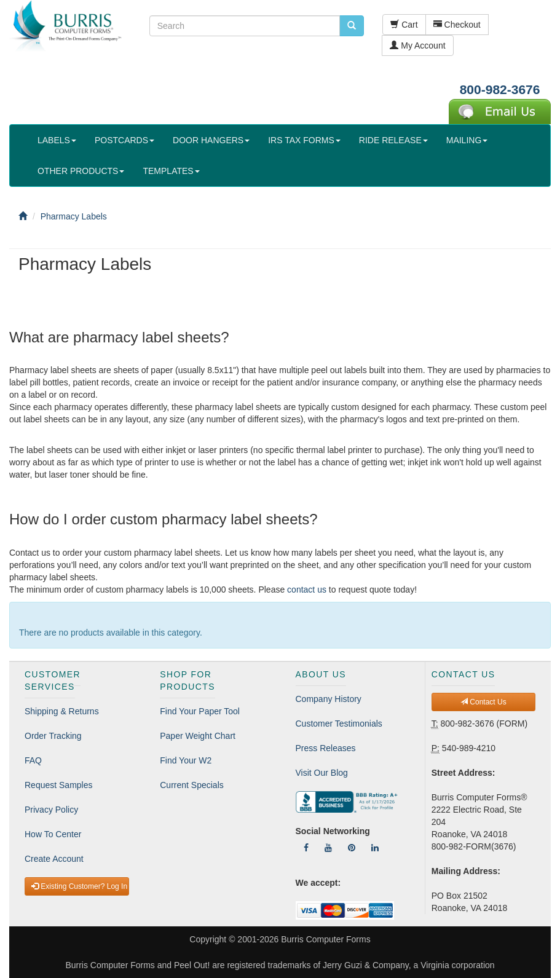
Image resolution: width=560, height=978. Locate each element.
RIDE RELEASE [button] (393, 140)
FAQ (33, 760)
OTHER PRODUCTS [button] (81, 171)
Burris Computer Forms (325, 939)
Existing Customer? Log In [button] (79, 886)
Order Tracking (53, 736)
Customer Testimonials (339, 724)
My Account (417, 45)
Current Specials (192, 785)
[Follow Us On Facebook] (306, 848)
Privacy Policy (51, 810)
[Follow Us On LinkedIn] (375, 848)
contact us (307, 590)
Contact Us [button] (483, 702)
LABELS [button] (57, 140)
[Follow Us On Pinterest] (352, 848)
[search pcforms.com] (352, 26)
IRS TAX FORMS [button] (304, 140)
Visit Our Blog (322, 773)
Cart (404, 25)
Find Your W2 (186, 760)
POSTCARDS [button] (124, 140)
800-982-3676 (500, 89)
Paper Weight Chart (198, 736)
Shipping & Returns (62, 711)
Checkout (457, 25)
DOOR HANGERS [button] (211, 140)
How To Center (53, 834)
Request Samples (59, 785)
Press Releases (326, 748)
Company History (329, 699)
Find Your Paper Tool (200, 711)
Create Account (54, 859)
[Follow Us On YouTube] (328, 848)
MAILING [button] (467, 140)
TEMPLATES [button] (171, 171)
